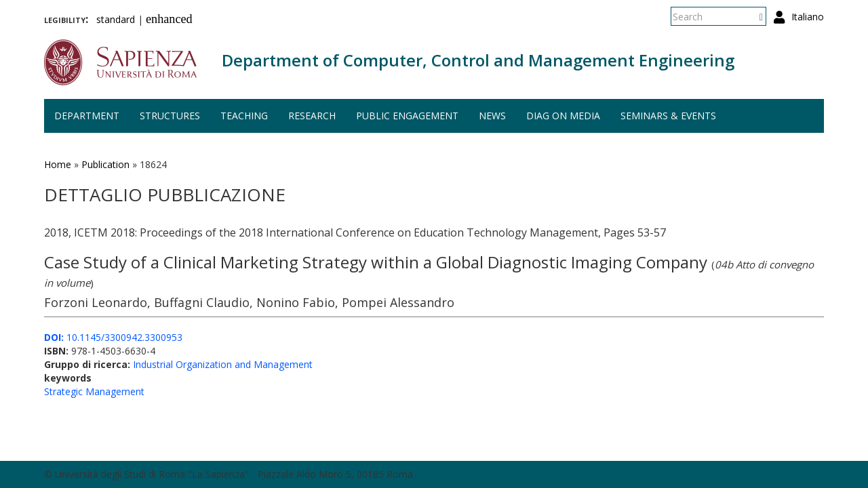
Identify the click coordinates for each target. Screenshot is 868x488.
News (492, 116)
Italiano (808, 17)
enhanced (169, 19)
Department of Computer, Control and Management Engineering (478, 60)
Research (312, 116)
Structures (170, 116)
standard (116, 19)
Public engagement (407, 116)
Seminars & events (668, 116)
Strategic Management (94, 391)
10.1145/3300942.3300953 (113, 337)
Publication (105, 164)
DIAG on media (563, 116)
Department (87, 116)
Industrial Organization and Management (223, 364)
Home (58, 164)
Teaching (244, 116)
